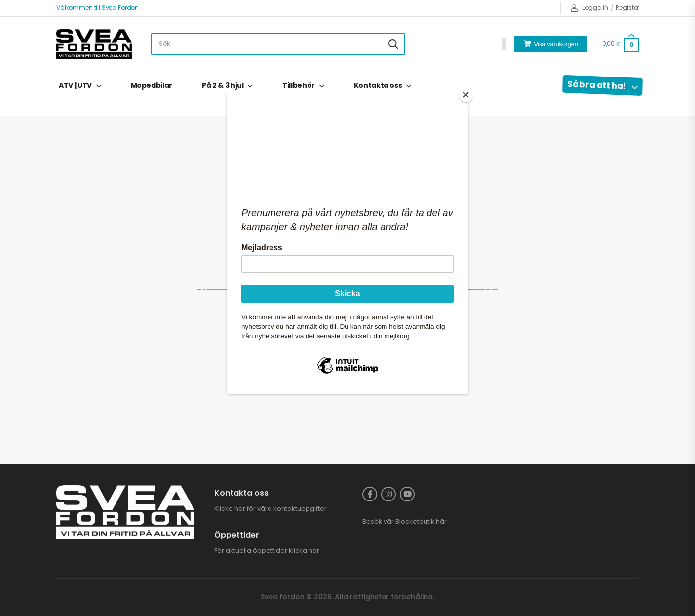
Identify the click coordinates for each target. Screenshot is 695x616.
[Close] (466, 95)
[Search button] (393, 44)
